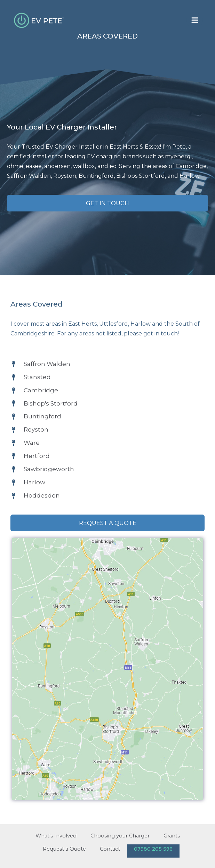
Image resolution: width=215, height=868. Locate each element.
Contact (110, 849)
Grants (172, 836)
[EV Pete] (40, 20)
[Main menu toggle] (195, 20)
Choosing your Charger (120, 836)
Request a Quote (64, 849)
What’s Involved (56, 836)
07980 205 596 (153, 849)
